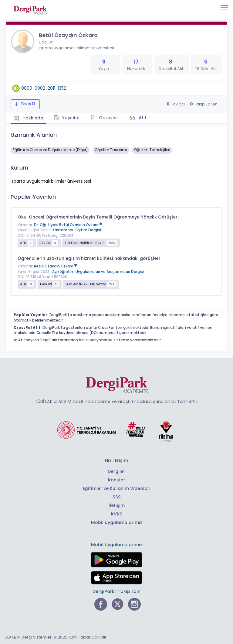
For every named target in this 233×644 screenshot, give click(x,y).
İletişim (117, 505)
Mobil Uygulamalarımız (117, 522)
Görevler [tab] (105, 118)
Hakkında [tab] (29, 118)
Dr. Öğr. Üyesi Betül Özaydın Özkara (68, 225)
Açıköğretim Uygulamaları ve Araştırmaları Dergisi (98, 272)
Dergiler (116, 471)
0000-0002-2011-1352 (44, 88)
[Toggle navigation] (224, 7)
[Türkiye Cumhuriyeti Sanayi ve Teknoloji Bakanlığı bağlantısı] (116, 430)
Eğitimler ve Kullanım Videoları (117, 488)
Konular (117, 480)
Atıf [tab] (142, 118)
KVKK (117, 514)
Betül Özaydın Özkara (56, 266)
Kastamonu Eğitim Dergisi (77, 230)
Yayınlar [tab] (67, 118)
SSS (117, 497)
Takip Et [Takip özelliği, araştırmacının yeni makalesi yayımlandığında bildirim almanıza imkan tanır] (28, 104)
